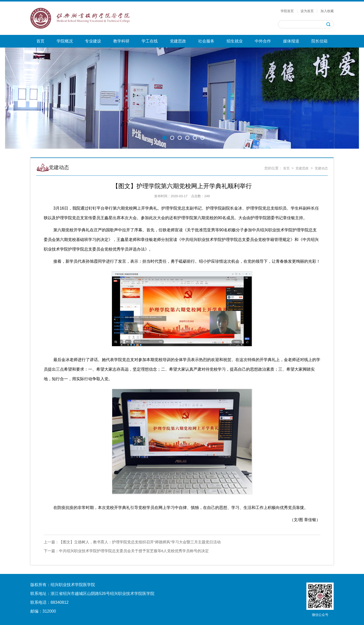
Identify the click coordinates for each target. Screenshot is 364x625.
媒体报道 (291, 41)
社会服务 (206, 41)
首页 (40, 41)
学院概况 (65, 41)
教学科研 (121, 41)
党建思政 (178, 41)
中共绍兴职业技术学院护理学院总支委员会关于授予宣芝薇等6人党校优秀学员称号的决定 (126, 551)
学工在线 (150, 41)
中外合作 (263, 41)
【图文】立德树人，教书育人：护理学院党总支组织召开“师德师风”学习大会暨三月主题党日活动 (132, 542)
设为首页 (307, 11)
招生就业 (235, 41)
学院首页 (287, 11)
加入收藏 (327, 11)
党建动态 (321, 168)
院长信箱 (320, 41)
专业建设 (93, 41)
